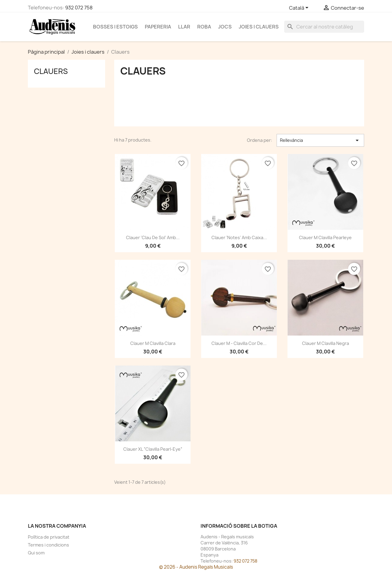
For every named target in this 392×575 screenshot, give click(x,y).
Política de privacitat (49, 537)
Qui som (36, 553)
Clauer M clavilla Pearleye (325, 237)
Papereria (158, 27)
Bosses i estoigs (115, 27)
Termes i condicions (48, 545)
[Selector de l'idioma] (300, 8)
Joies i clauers (259, 27)
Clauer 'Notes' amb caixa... (239, 237)
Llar (184, 27)
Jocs (225, 27)
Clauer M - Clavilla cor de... (239, 343)
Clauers (51, 71)
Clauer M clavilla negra (326, 343)
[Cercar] (324, 27)
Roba (204, 27)
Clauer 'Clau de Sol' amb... (153, 237)
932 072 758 (79, 8)
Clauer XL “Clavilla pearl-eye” (153, 449)
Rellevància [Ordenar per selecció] (320, 140)
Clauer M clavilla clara (153, 343)
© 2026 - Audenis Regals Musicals (196, 567)
